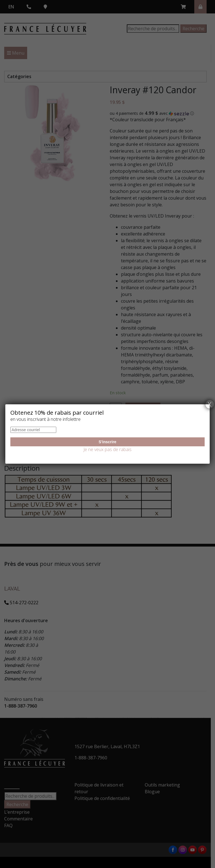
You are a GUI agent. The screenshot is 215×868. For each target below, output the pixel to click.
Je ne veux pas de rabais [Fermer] (107, 449)
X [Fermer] (210, 404)
